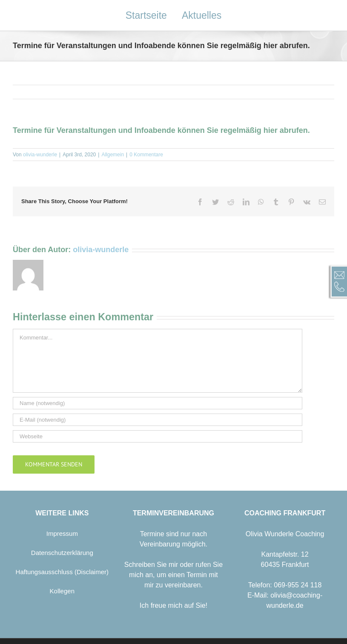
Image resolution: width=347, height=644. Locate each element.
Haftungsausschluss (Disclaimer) (62, 572)
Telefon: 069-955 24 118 (285, 585)
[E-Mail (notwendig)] (158, 420)
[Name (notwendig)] (158, 403)
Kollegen (62, 591)
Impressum (62, 533)
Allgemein (113, 155)
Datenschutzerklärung (62, 553)
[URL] (158, 436)
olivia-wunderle (40, 155)
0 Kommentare (146, 155)
